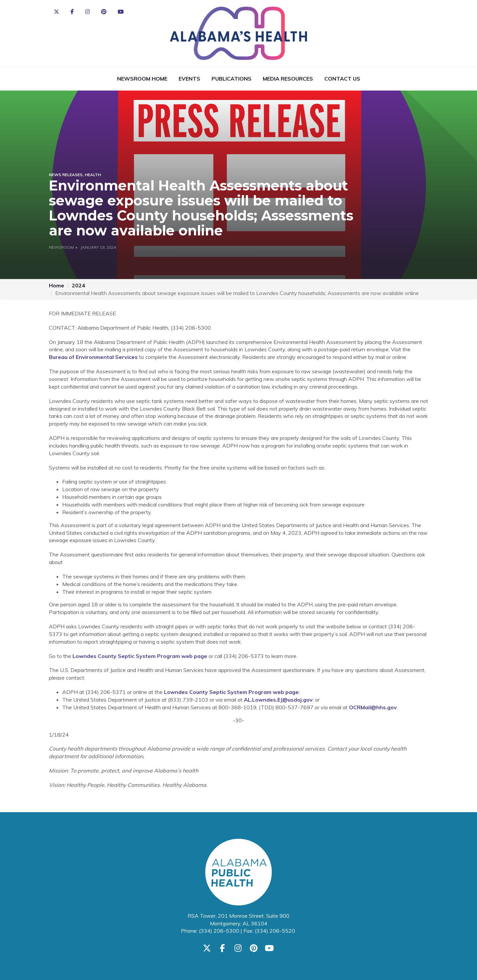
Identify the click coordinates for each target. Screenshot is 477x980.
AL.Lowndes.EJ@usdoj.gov (278, 700)
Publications (232, 79)
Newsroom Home (142, 79)
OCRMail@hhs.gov (373, 707)
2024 (79, 285)
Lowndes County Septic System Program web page (140, 656)
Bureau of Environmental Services (93, 357)
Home (57, 285)
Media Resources (288, 79)
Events (189, 79)
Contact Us (342, 79)
